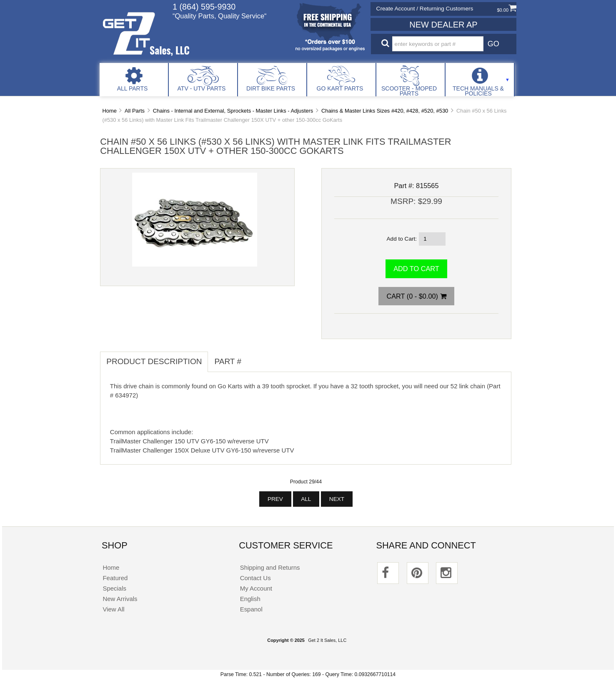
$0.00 (507, 10)
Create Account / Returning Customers (425, 9)
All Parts (133, 88)
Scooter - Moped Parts (409, 91)
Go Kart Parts (340, 88)
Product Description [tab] (154, 361)
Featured (115, 578)
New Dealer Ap (443, 25)
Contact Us (255, 578)
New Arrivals (120, 599)
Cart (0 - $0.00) (416, 296)
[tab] (254, 357)
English (250, 599)
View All (113, 609)
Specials (114, 588)
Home (109, 111)
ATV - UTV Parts (202, 88)
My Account (256, 588)
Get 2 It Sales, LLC (327, 640)
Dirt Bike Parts (271, 88)
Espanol (251, 609)
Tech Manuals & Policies (478, 91)
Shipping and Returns (270, 567)
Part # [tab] (228, 361)
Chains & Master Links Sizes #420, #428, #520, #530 (385, 111)
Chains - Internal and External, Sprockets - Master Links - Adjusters (233, 111)
